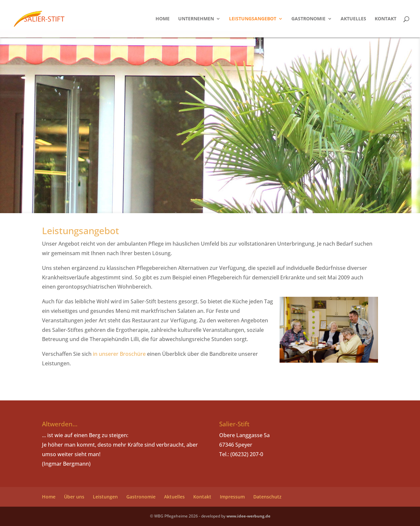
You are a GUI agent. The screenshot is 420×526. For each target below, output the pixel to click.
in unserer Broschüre (119, 354)
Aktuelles (353, 19)
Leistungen (105, 497)
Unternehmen (196, 19)
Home (163, 19)
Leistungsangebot (253, 19)
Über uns (74, 497)
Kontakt (386, 19)
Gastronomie (308, 19)
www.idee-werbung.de (248, 516)
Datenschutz (267, 497)
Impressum (232, 497)
